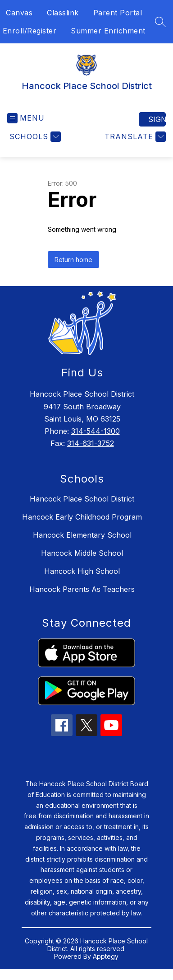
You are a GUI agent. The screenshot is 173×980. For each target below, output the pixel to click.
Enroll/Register (30, 31)
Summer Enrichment (108, 31)
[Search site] (160, 22)
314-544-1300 (96, 431)
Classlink (63, 13)
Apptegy (106, 956)
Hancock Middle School (82, 553)
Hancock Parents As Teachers (82, 589)
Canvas (19, 13)
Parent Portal (118, 13)
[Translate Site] (134, 137)
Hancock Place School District (82, 499)
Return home (73, 260)
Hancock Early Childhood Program (82, 517)
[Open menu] (26, 118)
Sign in (157, 119)
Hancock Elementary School (82, 535)
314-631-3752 (91, 443)
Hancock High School (82, 571)
